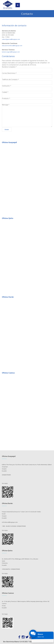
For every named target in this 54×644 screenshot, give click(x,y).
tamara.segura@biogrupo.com (11, 52)
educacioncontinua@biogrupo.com (12, 46)
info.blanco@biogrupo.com (10, 522)
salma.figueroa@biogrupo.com (11, 39)
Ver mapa (5, 483)
